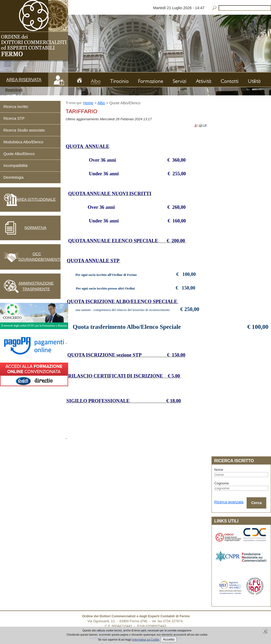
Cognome (222, 483)
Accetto (169, 639)
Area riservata (24, 80)
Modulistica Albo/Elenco (23, 142)
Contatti (230, 81)
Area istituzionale (36, 199)
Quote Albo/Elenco (19, 154)
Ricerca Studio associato (24, 130)
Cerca (257, 503)
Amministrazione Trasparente (36, 286)
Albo (101, 103)
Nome (219, 470)
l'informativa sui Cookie (146, 640)
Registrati (14, 90)
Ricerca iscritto (16, 107)
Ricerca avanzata (229, 502)
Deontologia (13, 177)
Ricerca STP (14, 118)
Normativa (36, 228)
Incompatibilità (15, 166)
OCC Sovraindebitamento (37, 257)
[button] (34, 90)
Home (87, 80)
